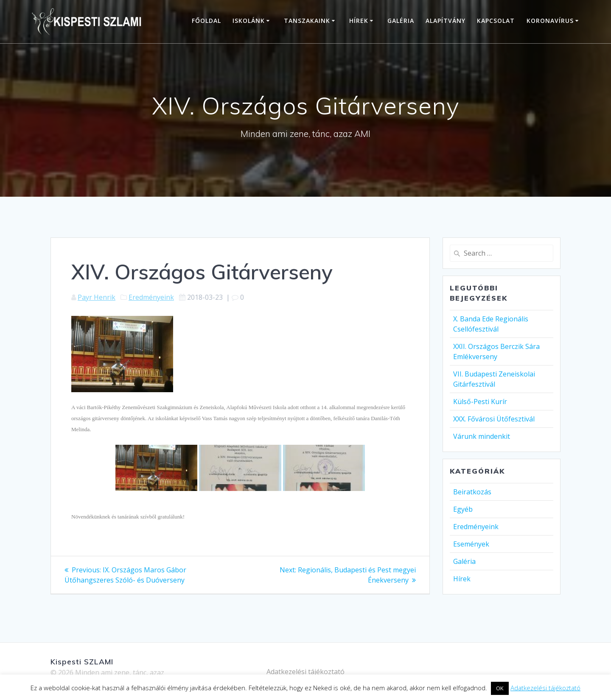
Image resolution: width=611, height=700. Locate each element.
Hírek (359, 21)
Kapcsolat (496, 21)
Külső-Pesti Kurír (480, 402)
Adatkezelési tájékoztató (305, 672)
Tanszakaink (307, 21)
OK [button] (500, 688)
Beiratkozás (472, 492)
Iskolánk (249, 21)
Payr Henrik (97, 297)
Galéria (401, 21)
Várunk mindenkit (482, 436)
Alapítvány (446, 21)
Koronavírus (550, 21)
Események (471, 544)
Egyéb (463, 509)
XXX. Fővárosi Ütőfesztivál (494, 419)
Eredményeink (151, 297)
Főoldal (206, 21)
